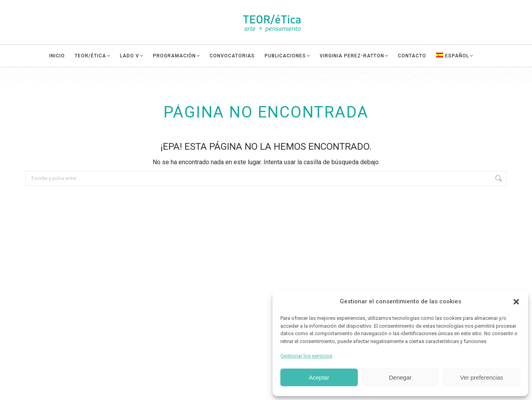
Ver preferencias (481, 377)
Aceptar (319, 377)
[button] (516, 302)
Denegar (400, 377)
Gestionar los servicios (306, 356)
